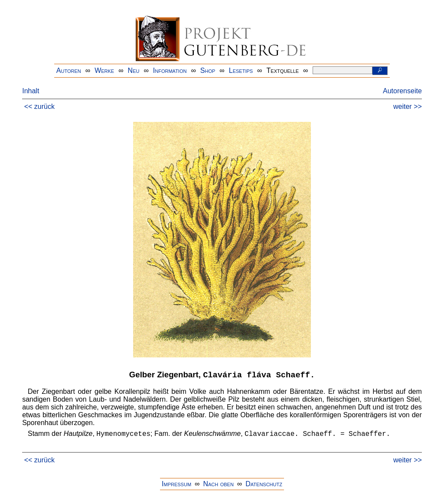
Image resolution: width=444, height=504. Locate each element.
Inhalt (31, 91)
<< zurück (39, 106)
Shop (208, 70)
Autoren (69, 70)
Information (170, 70)
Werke (104, 70)
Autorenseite (402, 91)
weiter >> (408, 106)
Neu (134, 70)
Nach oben (218, 484)
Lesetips (241, 70)
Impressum (176, 484)
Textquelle (283, 70)
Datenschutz (264, 484)
